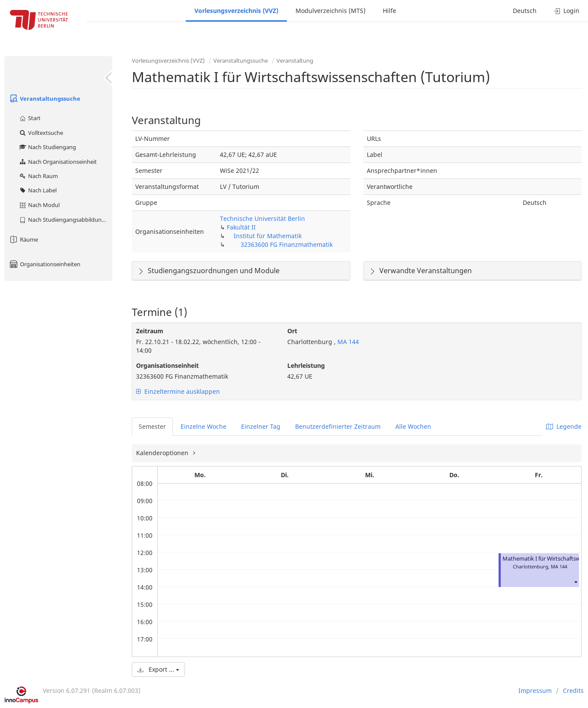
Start (30, 118)
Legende (564, 426)
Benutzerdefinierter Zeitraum (338, 426)
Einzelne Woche (203, 426)
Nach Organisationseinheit (58, 162)
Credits (573, 690)
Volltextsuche (41, 133)
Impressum (535, 690)
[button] (575, 582)
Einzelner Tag (261, 426)
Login (567, 11)
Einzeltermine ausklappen (178, 391)
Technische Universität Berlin (262, 218)
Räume (23, 239)
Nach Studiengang (47, 147)
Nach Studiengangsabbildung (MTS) (65, 220)
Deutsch (525, 11)
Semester (152, 426)
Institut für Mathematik (268, 236)
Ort (292, 331)
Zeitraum (150, 331)
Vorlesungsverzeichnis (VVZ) (236, 11)
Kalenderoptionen (163, 453)
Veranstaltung (295, 61)
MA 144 (347, 342)
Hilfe (389, 11)
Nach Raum (38, 176)
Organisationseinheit (167, 365)
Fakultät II (241, 227)
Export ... (158, 669)
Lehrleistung (306, 365)
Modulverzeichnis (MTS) (331, 11)
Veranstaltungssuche (44, 99)
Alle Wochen (413, 426)
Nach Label (38, 190)
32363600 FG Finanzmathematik (287, 244)
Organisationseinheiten (44, 264)
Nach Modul (39, 205)
